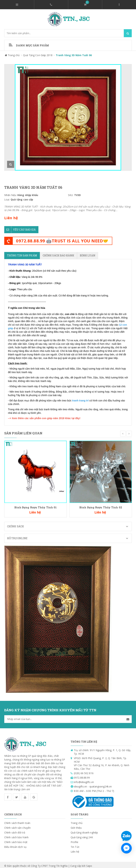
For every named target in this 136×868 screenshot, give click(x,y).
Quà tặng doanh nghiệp (84, 831)
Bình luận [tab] (88, 253)
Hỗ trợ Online (69, 536)
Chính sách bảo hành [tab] (58, 253)
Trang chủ (77, 821)
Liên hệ (75, 850)
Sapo (89, 864)
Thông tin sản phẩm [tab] (22, 253)
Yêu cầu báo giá (20, 228)
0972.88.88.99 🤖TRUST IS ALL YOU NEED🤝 (62, 239)
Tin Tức (75, 845)
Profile (74, 840)
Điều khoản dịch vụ (15, 845)
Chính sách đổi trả (15, 831)
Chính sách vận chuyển (17, 826)
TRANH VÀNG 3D (18, 263)
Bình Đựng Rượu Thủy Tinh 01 (36, 505)
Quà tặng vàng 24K (82, 835)
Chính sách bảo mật (16, 840)
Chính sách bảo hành (16, 835)
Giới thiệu (76, 826)
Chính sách (69, 524)
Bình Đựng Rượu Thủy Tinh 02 (101, 505)
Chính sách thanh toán (17, 821)
